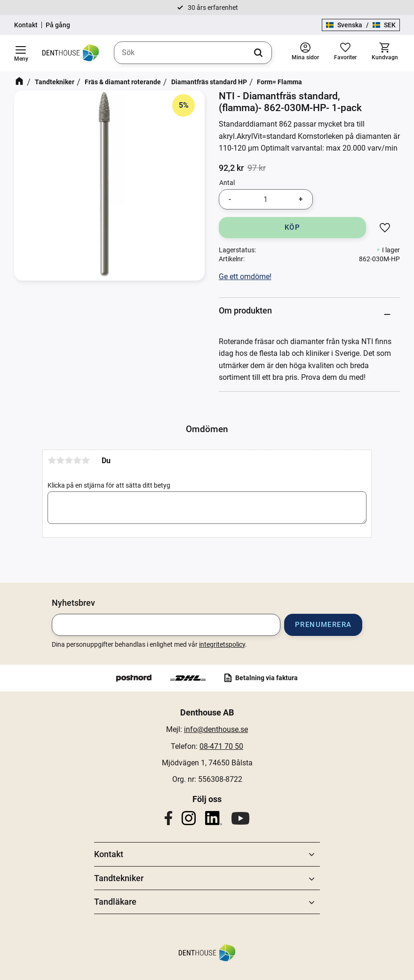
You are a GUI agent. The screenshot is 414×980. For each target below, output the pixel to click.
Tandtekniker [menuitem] (119, 878)
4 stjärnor (77, 460)
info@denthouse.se (216, 729)
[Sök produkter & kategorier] (193, 53)
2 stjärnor (60, 460)
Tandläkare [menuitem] (115, 902)
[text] (231, 168)
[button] (21, 53)
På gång (58, 25)
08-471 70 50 (221, 746)
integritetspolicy (222, 644)
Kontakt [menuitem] (109, 854)
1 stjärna (52, 460)
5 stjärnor (86, 460)
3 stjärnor (69, 460)
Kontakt (26, 25)
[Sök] (258, 53)
